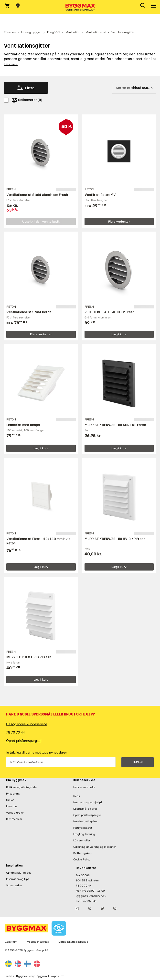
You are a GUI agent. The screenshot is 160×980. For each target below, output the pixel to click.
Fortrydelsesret (83, 828)
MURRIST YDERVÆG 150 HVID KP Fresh (115, 539)
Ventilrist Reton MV (100, 195)
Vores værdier (15, 813)
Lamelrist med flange (23, 425)
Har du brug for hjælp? (88, 802)
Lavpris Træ (57, 976)
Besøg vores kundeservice (27, 724)
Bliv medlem (14, 819)
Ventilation (73, 32)
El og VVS (54, 32)
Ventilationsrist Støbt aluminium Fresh (37, 195)
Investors (12, 806)
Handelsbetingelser (86, 821)
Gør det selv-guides (19, 873)
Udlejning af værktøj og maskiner (95, 847)
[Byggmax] (80, 7)
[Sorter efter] (134, 88)
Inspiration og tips (18, 879)
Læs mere (11, 64)
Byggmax (42, 976)
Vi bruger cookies (38, 942)
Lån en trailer (82, 840)
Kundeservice (84, 780)
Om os (10, 800)
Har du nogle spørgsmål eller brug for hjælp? (50, 714)
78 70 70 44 (15, 732)
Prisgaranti (13, 794)
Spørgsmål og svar (85, 809)
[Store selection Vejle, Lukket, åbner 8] (18, 6)
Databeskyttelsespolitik (73, 942)
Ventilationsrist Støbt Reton (29, 312)
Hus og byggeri (31, 32)
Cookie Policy (82, 859)
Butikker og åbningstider (22, 787)
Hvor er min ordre (84, 787)
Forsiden (10, 32)
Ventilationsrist (96, 32)
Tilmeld (138, 762)
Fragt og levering (84, 834)
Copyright (11, 942)
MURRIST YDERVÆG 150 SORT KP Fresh (115, 425)
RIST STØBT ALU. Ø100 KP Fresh (110, 312)
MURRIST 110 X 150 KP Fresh (29, 657)
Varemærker (14, 885)
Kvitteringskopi (83, 853)
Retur (77, 796)
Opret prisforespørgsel (24, 741)
